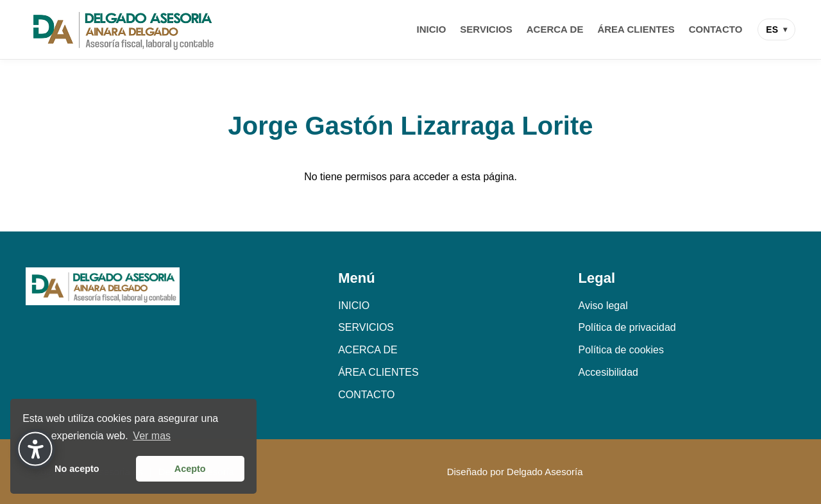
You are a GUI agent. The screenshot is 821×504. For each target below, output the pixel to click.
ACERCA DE (555, 29)
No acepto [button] (77, 469)
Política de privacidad (627, 327)
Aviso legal (603, 306)
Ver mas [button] (152, 436)
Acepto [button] (190, 469)
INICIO (432, 29)
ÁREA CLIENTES (636, 29)
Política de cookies (621, 350)
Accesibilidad (608, 372)
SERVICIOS (486, 29)
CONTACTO (716, 29)
